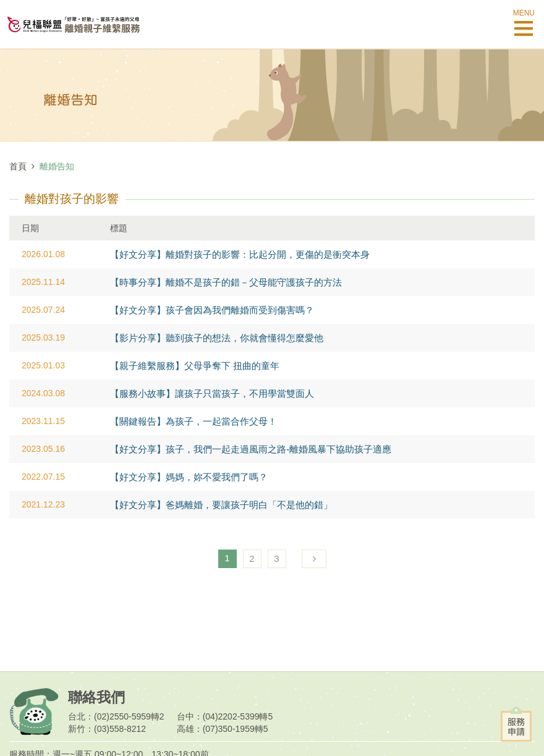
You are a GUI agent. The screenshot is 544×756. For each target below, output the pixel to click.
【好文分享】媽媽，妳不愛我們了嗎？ (189, 477)
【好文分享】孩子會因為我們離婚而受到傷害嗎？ (212, 310)
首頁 (18, 166)
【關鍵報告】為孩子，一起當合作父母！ (193, 421)
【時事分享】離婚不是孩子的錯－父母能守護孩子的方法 (226, 282)
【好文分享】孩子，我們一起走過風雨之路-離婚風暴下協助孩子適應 (251, 449)
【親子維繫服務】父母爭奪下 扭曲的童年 (195, 366)
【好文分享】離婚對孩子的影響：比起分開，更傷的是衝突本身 (240, 254)
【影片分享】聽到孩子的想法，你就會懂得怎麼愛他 (217, 338)
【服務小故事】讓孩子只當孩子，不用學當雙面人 (212, 393)
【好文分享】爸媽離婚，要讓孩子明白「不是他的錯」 (221, 505)
